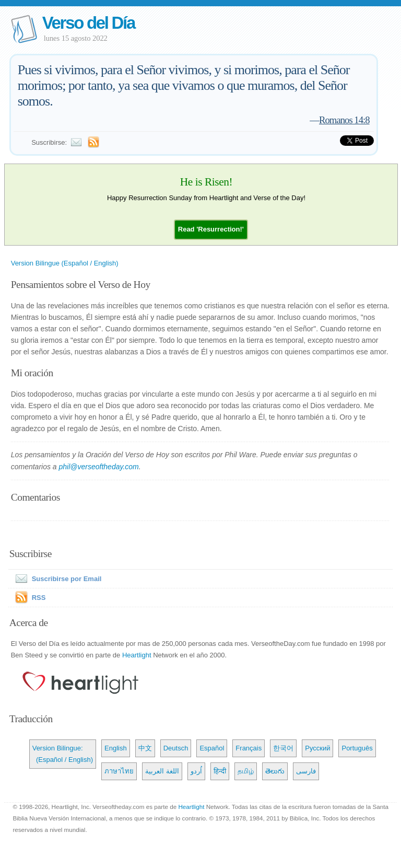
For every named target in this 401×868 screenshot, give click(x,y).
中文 (145, 748)
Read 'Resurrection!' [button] (211, 229)
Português (357, 748)
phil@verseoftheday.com (99, 467)
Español (212, 748)
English (116, 748)
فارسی (306, 771)
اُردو (196, 771)
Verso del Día (89, 23)
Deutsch (176, 748)
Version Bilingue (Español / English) (65, 263)
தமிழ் (246, 771)
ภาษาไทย (119, 771)
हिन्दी (220, 771)
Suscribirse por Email (56, 579)
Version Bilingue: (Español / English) (63, 754)
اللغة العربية (162, 771)
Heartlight (137, 655)
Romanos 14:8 (344, 120)
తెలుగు (275, 771)
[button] (211, 229)
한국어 (283, 748)
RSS (39, 598)
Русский (317, 748)
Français (249, 748)
